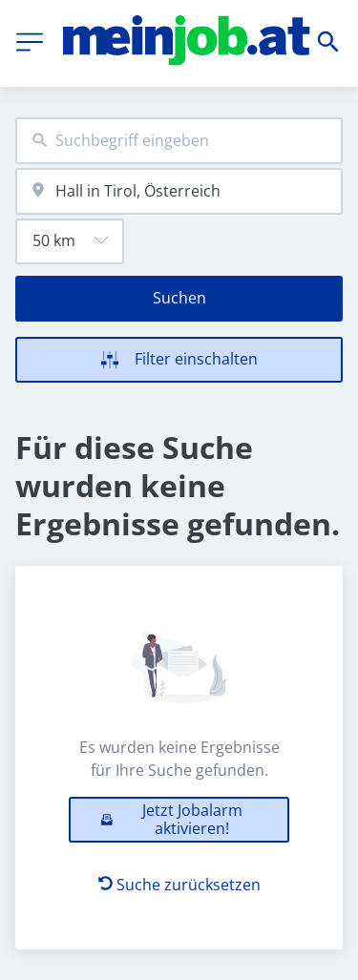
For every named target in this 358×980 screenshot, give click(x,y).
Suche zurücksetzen (179, 885)
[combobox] (179, 141)
